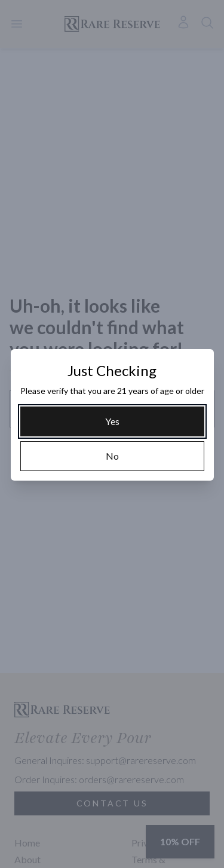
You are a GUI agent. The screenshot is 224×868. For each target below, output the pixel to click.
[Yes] (112, 421)
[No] (112, 456)
